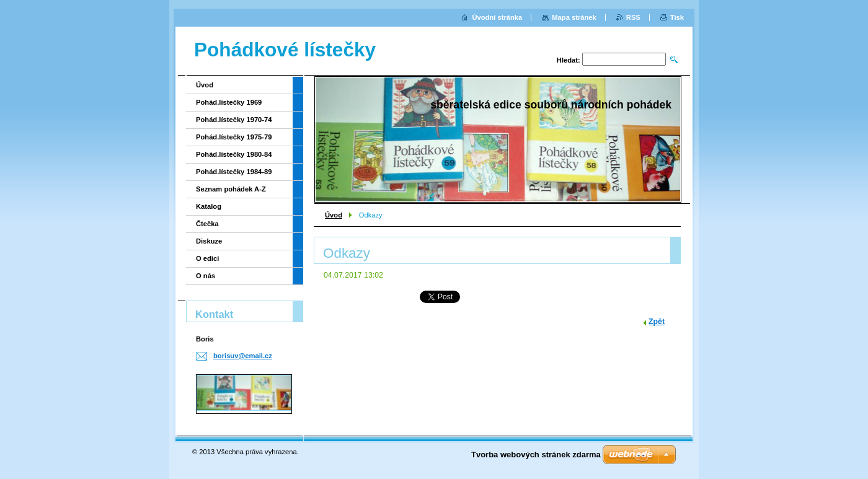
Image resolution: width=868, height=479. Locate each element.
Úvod (334, 215)
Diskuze (209, 241)
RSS (633, 17)
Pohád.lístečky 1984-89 (234, 172)
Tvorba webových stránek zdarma (536, 455)
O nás (206, 276)
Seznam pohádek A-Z (231, 189)
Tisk (677, 17)
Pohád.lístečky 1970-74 (234, 120)
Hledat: (569, 60)
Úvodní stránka (497, 17)
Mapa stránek (574, 17)
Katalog (209, 206)
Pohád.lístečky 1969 (229, 102)
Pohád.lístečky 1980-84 (234, 154)
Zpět (657, 322)
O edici (207, 258)
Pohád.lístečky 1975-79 (234, 137)
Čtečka (207, 224)
